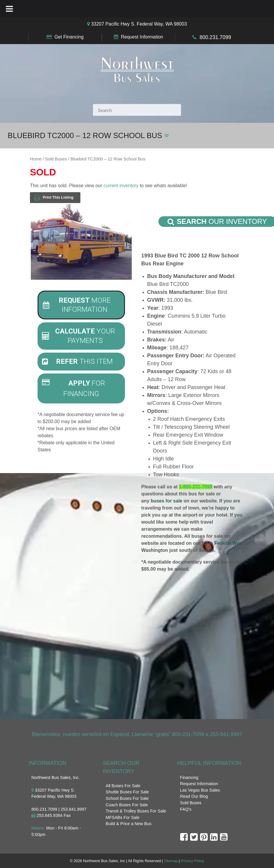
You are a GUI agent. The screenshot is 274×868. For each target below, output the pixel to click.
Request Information (142, 37)
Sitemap (171, 861)
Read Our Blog (194, 796)
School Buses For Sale (127, 798)
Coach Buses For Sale (127, 805)
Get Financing (69, 37)
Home (36, 159)
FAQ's (186, 809)
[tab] (81, 305)
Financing (189, 777)
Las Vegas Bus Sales (200, 790)
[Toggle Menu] (9, 9)
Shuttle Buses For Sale (127, 792)
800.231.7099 (215, 37)
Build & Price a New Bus (128, 824)
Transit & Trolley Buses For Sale (136, 811)
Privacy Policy (192, 861)
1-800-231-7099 (196, 487)
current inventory (121, 186)
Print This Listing (54, 198)
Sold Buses (56, 159)
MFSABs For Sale (122, 817)
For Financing (73, 388)
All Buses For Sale (123, 786)
